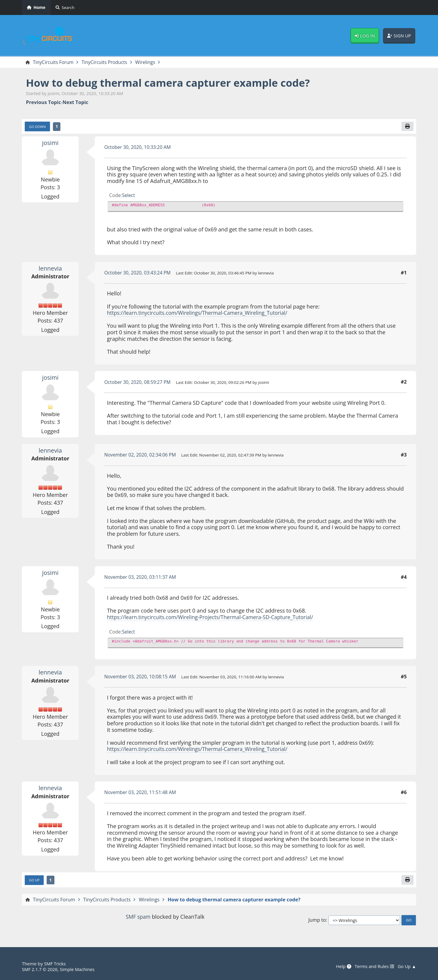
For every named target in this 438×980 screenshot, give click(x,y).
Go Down (38, 127)
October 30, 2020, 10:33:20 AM (139, 148)
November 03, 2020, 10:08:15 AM (142, 677)
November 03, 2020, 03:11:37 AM (142, 578)
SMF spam (138, 918)
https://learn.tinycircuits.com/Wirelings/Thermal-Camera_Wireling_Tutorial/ (201, 313)
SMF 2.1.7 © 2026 (40, 969)
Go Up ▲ (407, 967)
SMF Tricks (55, 964)
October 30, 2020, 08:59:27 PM (139, 383)
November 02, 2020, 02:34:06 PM (142, 455)
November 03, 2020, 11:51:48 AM (142, 793)
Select (129, 196)
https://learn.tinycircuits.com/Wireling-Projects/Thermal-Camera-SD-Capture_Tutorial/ (214, 618)
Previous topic (44, 103)
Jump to (317, 921)
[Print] (407, 127)
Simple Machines (79, 969)
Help (341, 967)
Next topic (75, 103)
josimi (50, 143)
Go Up (35, 881)
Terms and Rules (373, 967)
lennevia (50, 269)
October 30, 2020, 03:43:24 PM (139, 273)
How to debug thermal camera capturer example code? (174, 83)
